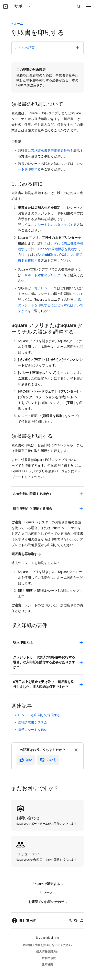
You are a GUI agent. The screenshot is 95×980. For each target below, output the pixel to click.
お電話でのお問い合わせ (48, 902)
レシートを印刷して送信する (39, 715)
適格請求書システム (33, 722)
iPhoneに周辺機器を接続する (59, 249)
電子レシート (44, 288)
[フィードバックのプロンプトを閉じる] (76, 750)
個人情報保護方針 (47, 952)
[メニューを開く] (88, 7)
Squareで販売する (47, 884)
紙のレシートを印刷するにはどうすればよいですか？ (51, 305)
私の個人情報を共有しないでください (47, 945)
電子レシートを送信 (33, 730)
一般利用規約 (47, 958)
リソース (48, 893)
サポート (22, 6)
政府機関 (47, 965)
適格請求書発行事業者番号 (51, 151)
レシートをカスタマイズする (55, 225)
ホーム (19, 24)
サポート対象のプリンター (44, 275)
